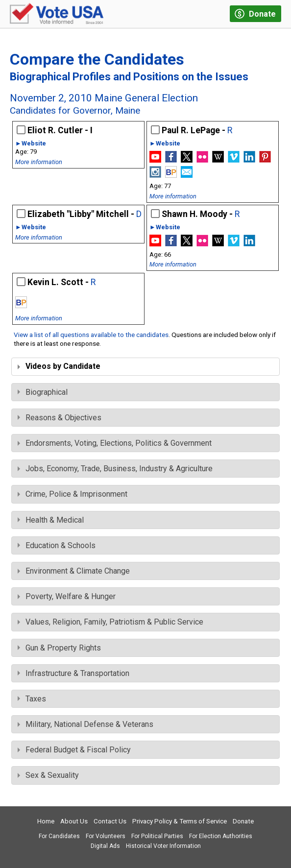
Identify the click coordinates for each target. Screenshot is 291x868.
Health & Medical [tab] (51, 520)
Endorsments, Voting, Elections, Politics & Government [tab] (115, 443)
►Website (31, 144)
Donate (243, 821)
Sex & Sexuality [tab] (48, 775)
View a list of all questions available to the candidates (91, 335)
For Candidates (59, 836)
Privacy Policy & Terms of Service (180, 821)
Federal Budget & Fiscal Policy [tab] (74, 750)
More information (39, 162)
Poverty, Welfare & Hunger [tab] (67, 596)
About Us (74, 821)
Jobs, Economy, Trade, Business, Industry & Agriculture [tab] (115, 469)
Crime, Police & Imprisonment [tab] (73, 494)
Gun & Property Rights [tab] (59, 648)
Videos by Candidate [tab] (59, 366)
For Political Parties (157, 836)
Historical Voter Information (163, 846)
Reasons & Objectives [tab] (60, 418)
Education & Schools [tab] (57, 545)
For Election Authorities (221, 836)
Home (46, 821)
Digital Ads (105, 846)
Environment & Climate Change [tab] (74, 571)
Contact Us (110, 821)
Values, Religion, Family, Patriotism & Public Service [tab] (110, 622)
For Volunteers (106, 836)
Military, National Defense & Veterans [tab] (85, 724)
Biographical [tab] (43, 392)
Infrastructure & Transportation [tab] (73, 673)
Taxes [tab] (32, 699)
